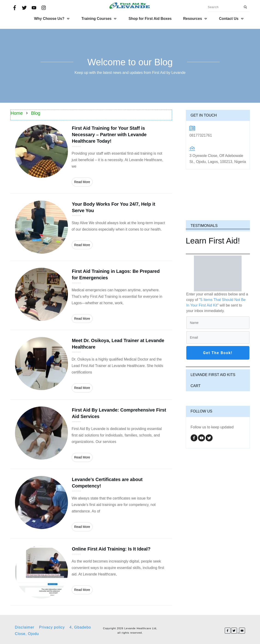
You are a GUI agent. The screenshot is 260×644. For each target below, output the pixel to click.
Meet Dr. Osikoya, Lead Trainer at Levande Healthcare (91, 365)
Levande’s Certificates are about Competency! (91, 504)
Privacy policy (52, 627)
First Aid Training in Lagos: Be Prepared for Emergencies (91, 295)
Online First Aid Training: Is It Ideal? (91, 572)
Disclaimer (25, 627)
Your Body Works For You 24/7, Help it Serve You (91, 227)
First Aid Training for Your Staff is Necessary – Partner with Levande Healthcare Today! (91, 156)
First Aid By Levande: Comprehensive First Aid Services (91, 434)
